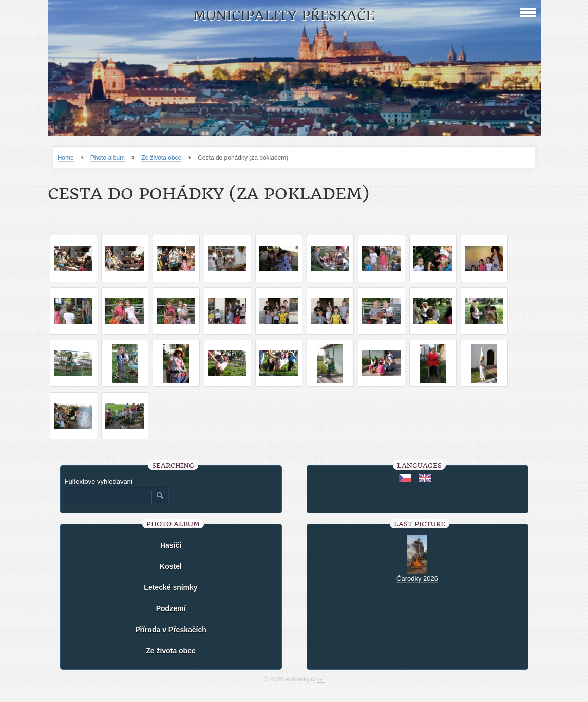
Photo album (108, 158)
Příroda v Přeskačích (171, 630)
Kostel (171, 566)
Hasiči (171, 545)
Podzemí (171, 608)
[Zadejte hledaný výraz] (108, 496)
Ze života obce (161, 158)
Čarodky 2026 (417, 578)
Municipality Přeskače (284, 16)
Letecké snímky (170, 587)
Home (66, 158)
